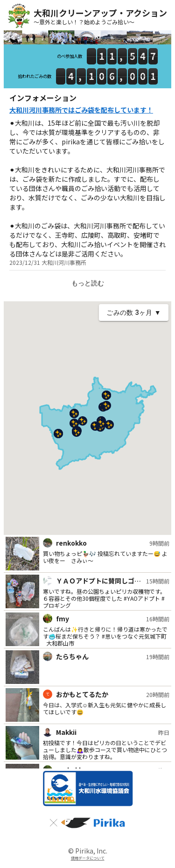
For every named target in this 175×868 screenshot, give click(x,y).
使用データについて (88, 858)
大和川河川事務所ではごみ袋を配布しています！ (81, 110)
